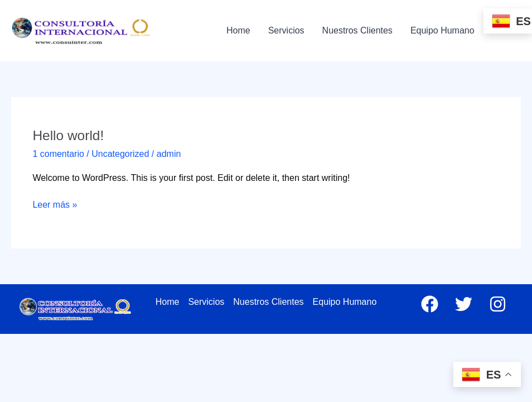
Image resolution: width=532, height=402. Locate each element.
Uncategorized (120, 154)
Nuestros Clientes (357, 30)
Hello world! (68, 135)
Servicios (286, 30)
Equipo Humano (442, 30)
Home (238, 30)
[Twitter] (464, 304)
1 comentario (58, 154)
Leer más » (55, 204)
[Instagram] (498, 304)
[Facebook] (430, 304)
